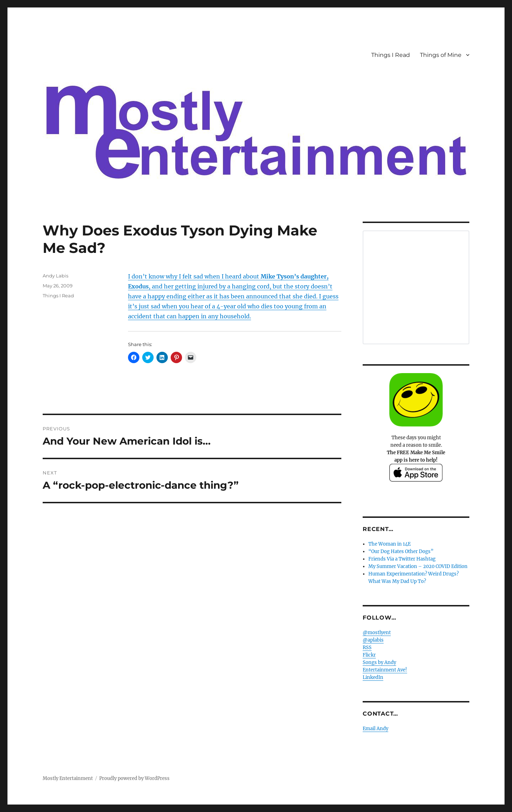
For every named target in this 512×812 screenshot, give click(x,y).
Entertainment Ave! (385, 670)
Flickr (369, 655)
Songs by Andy (379, 662)
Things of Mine (441, 55)
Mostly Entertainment (68, 778)
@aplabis (373, 640)
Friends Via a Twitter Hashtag (402, 559)
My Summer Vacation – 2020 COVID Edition (418, 566)
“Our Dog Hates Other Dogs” (401, 551)
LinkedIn (373, 677)
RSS (367, 648)
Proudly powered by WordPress (134, 778)
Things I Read (391, 55)
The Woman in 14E (390, 544)
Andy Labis (55, 276)
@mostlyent (377, 633)
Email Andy (375, 729)
